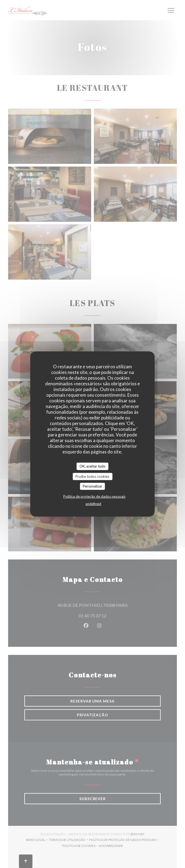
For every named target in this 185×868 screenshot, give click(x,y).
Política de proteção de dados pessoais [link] (94, 496)
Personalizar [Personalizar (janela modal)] (93, 486)
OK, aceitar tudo (93, 466)
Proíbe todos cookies (92, 476)
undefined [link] (93, 503)
